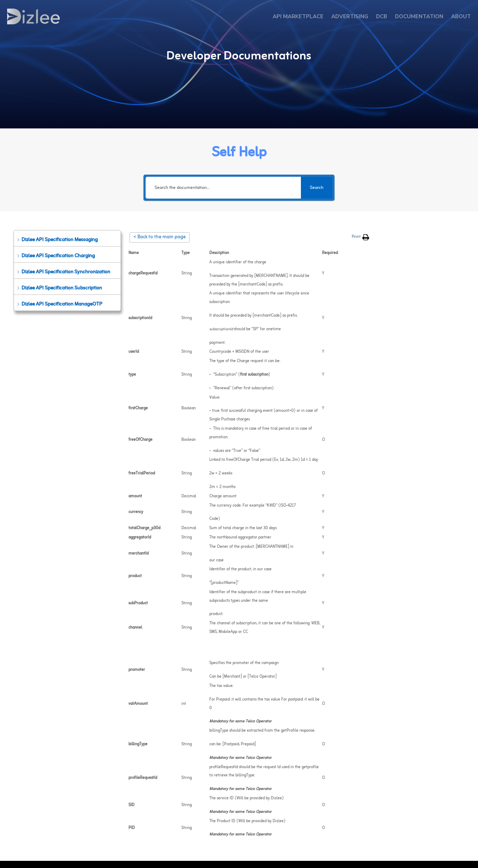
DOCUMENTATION (419, 16)
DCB (382, 16)
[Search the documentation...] (223, 188)
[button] (67, 238)
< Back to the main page (160, 237)
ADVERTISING (350, 16)
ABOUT (461, 16)
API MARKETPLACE (298, 16)
